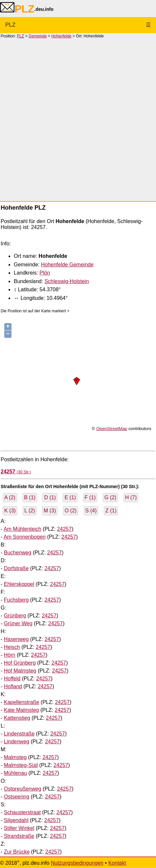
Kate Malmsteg (22, 710)
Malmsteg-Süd (21, 765)
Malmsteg (15, 757)
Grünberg (15, 616)
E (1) (70, 497)
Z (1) (111, 511)
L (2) (30, 511)
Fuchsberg (16, 600)
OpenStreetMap (112, 429)
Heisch (12, 647)
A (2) (10, 497)
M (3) (50, 511)
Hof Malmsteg (20, 671)
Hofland (13, 686)
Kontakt (117, 863)
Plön (45, 273)
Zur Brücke (17, 852)
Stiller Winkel (19, 828)
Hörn (10, 655)
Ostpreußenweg (23, 789)
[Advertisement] (78, 120)
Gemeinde (38, 36)
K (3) (10, 511)
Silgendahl (16, 820)
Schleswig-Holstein (67, 281)
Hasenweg (16, 639)
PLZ (10, 25)
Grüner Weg (18, 623)
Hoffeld (12, 679)
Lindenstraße (19, 734)
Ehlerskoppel (19, 584)
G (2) (110, 497)
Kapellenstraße (22, 702)
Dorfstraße (16, 568)
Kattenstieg (17, 718)
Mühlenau (15, 773)
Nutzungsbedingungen (77, 863)
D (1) (50, 497)
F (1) (90, 497)
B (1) (30, 497)
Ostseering (17, 797)
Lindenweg (17, 742)
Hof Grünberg (20, 663)
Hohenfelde (61, 36)
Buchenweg (18, 553)
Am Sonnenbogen (25, 537)
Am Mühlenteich (22, 529)
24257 (65, 529)
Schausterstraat (22, 812)
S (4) (91, 511)
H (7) (131, 497)
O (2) (71, 511)
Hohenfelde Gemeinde (67, 265)
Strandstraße (19, 836)
